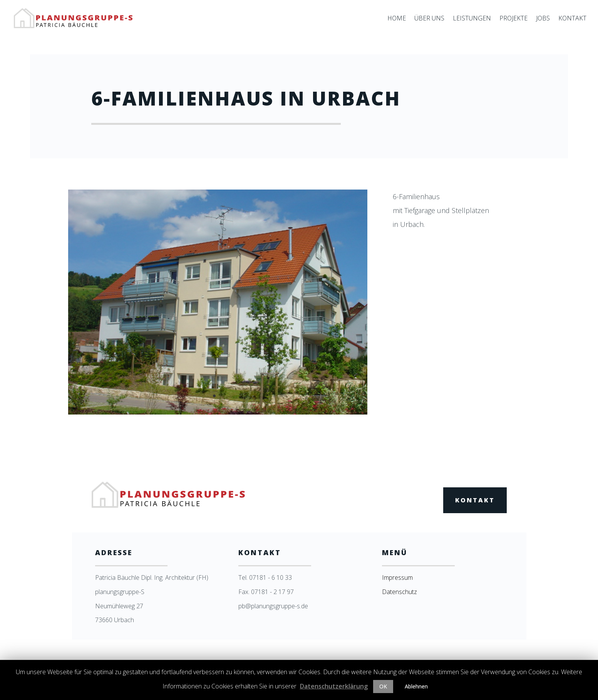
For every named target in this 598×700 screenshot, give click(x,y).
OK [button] (383, 686)
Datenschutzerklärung (334, 686)
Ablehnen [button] (416, 686)
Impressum (397, 577)
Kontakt (475, 500)
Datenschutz (400, 592)
